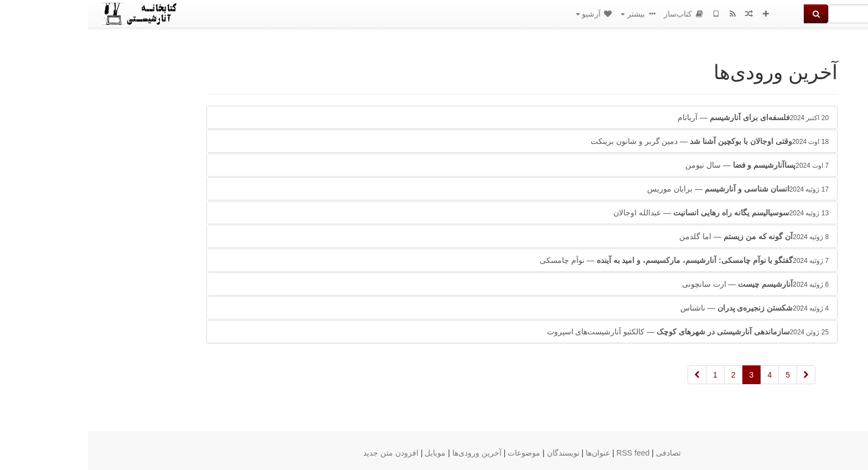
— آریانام (665, 117)
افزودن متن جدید (303, 453)
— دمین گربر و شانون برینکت (622, 141)
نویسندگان (475, 453)
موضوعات (436, 453)
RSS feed (545, 453)
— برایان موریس (650, 189)
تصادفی (580, 453)
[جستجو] (796, 14)
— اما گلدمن (666, 236)
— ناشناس (666, 308)
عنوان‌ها (510, 453)
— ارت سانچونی (667, 284)
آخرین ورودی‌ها (389, 453)
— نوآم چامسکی (596, 260)
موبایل (347, 453)
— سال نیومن (669, 165)
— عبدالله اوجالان (633, 213)
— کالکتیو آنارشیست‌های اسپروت (600, 332)
